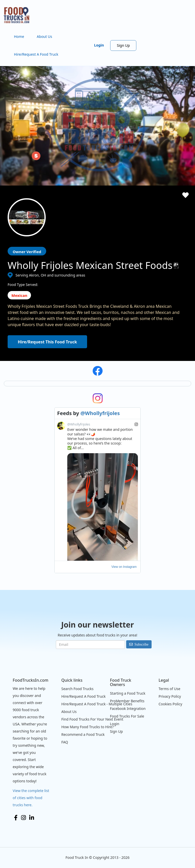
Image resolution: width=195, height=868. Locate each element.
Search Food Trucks (77, 689)
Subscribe (142, 644)
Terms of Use (169, 689)
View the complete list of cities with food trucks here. (31, 798)
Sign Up (123, 45)
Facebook (16, 818)
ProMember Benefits (127, 701)
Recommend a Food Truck (83, 734)
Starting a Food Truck (128, 693)
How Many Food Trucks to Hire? (87, 727)
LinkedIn (32, 818)
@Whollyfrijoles (100, 413)
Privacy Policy (170, 696)
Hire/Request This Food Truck (47, 342)
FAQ (65, 742)
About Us (44, 36)
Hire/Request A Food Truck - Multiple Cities (97, 704)
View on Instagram (124, 567)
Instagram (23, 818)
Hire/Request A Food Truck (36, 54)
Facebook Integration (128, 709)
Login (99, 45)
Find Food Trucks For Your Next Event (92, 719)
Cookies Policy (170, 704)
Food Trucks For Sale (127, 716)
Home (19, 36)
